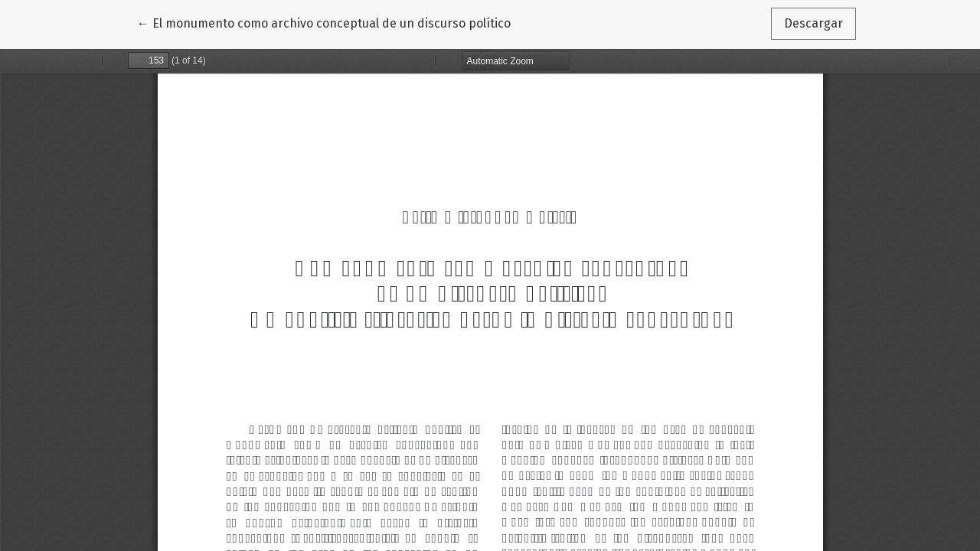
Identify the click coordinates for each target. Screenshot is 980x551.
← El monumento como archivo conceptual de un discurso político (324, 22)
